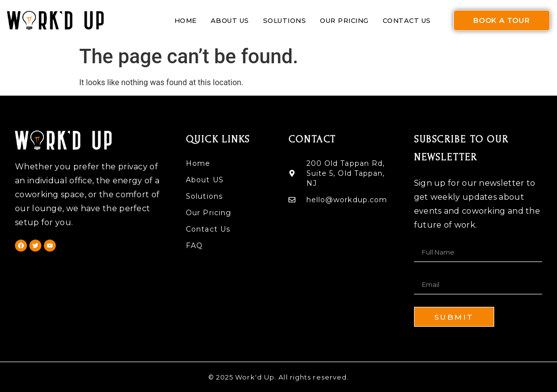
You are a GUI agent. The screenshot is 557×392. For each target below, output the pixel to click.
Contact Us (407, 20)
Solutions (285, 20)
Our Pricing (344, 20)
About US (230, 20)
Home (186, 20)
